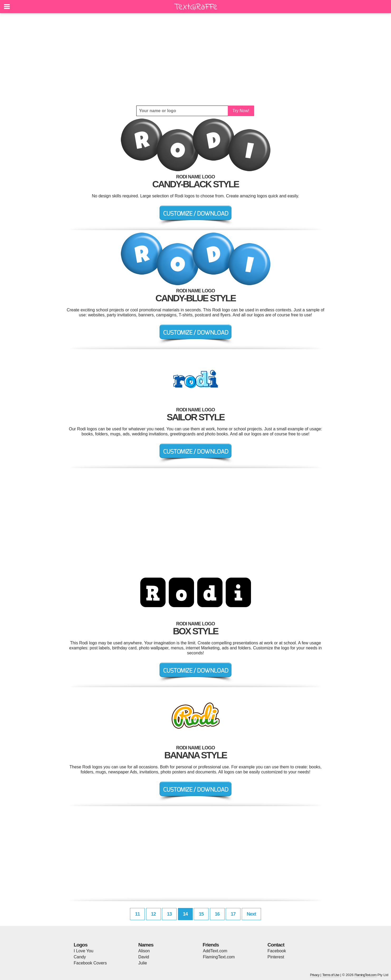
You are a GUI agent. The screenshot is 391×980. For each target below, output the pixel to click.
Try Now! (241, 111)
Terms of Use (331, 975)
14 (185, 914)
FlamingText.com (219, 957)
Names (146, 945)
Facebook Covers (90, 963)
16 (217, 914)
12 (153, 914)
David (144, 957)
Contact (276, 945)
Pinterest (276, 957)
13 (169, 914)
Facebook (277, 951)
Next (251, 914)
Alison (144, 951)
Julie (143, 963)
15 (201, 914)
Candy (80, 957)
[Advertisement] (196, 59)
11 (137, 914)
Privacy (315, 975)
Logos (81, 945)
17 (233, 914)
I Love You (84, 951)
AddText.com (215, 951)
